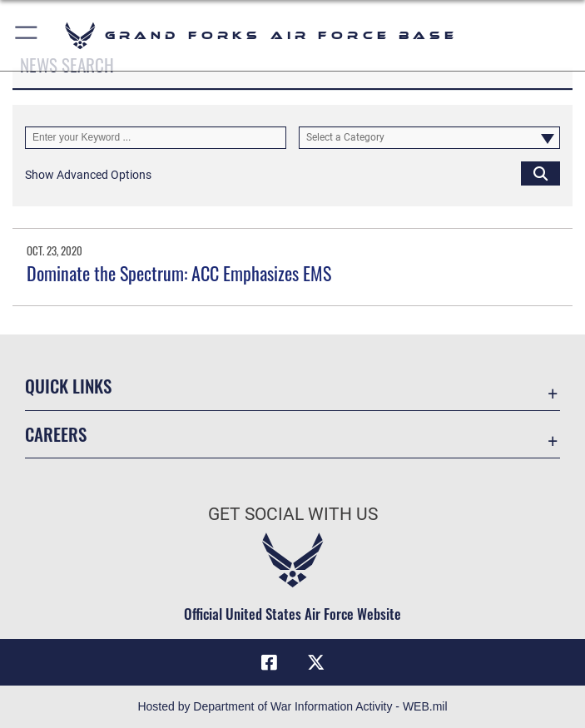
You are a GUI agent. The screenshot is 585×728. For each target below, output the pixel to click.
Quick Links (68, 386)
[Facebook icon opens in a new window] (270, 662)
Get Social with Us (293, 514)
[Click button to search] (540, 173)
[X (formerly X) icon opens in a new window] (315, 662)
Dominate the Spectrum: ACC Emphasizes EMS (179, 273)
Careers (56, 434)
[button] (27, 35)
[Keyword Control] (156, 138)
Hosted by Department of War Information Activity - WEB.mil (292, 706)
